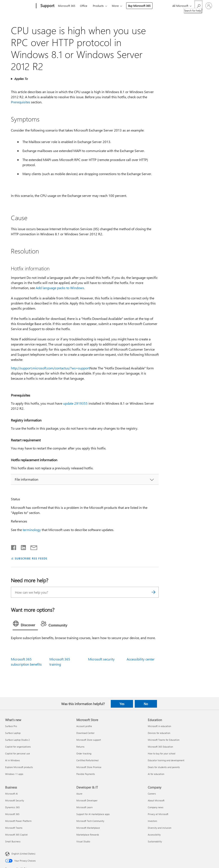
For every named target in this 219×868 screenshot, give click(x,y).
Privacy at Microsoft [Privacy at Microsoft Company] (158, 814)
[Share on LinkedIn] (22, 547)
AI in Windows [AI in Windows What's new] (13, 760)
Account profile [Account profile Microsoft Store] (84, 726)
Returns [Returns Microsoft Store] (80, 747)
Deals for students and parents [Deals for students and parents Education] (164, 767)
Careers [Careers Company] (152, 794)
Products (98, 6)
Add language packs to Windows (60, 288)
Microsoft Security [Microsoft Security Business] (15, 800)
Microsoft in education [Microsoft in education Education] (159, 726)
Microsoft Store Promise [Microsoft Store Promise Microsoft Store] (89, 767)
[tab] (25, 625)
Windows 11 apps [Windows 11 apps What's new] (14, 774)
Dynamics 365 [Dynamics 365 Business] (12, 807)
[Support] (47, 6)
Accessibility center (141, 659)
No (146, 704)
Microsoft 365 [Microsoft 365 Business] (12, 814)
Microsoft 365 (67, 6)
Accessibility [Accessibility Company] (154, 835)
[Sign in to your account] (209, 6)
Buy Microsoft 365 (139, 6)
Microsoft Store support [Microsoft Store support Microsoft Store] (89, 740)
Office (84, 6)
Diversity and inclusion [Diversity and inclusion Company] (160, 828)
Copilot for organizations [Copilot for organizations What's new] (18, 747)
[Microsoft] (20, 6)
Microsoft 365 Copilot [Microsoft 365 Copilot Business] (16, 835)
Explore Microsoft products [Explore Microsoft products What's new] (19, 767)
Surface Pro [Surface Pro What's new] (11, 726)
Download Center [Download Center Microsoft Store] (85, 733)
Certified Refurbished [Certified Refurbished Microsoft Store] (87, 760)
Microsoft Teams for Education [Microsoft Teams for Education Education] (164, 740)
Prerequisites (21, 102)
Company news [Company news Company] (156, 807)
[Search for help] (198, 5)
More (115, 6)
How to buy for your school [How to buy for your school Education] (162, 753)
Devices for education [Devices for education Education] (159, 733)
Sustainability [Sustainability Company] (155, 841)
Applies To (21, 79)
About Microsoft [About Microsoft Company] (156, 800)
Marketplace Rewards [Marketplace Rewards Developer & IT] (88, 835)
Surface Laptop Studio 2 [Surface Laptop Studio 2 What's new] (17, 740)
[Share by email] (32, 547)
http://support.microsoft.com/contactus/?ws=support (50, 368)
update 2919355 (75, 403)
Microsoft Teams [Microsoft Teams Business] (14, 828)
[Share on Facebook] (14, 547)
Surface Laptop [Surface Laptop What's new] (13, 733)
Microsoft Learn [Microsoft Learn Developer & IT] (84, 807)
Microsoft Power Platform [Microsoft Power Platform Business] (18, 821)
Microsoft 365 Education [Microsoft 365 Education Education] (160, 747)
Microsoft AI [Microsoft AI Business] (11, 794)
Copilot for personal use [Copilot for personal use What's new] (18, 753)
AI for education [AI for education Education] (156, 774)
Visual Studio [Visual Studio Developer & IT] (83, 841)
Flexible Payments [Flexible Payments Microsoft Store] (86, 774)
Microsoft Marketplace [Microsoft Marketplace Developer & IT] (88, 828)
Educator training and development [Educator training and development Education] (166, 760)
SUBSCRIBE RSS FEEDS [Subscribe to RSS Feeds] (31, 558)
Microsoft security (101, 659)
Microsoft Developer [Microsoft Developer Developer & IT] (87, 800)
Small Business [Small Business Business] (13, 841)
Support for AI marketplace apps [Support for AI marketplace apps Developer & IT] (93, 814)
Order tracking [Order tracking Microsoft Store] (84, 753)
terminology (32, 530)
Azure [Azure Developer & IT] (79, 794)
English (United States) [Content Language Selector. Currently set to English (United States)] (23, 854)
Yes (122, 704)
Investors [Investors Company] (152, 821)
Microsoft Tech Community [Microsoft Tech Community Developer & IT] (90, 821)
